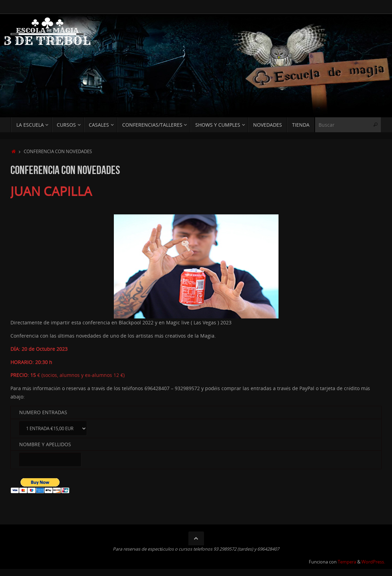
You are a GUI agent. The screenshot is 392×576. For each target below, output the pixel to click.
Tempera (347, 562)
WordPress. (373, 562)
